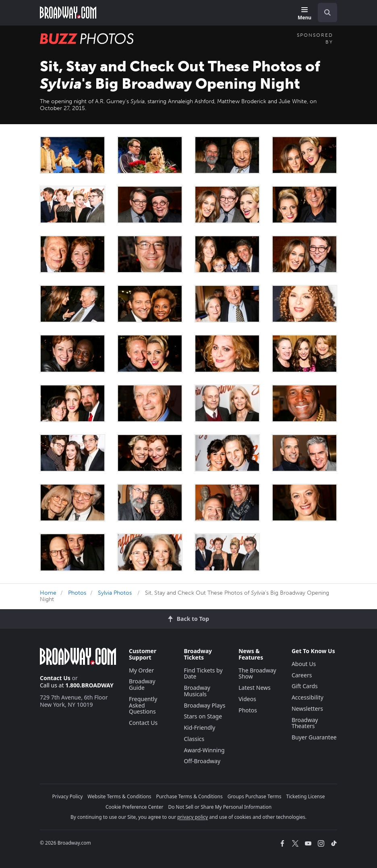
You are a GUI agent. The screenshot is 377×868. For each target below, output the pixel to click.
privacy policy (193, 817)
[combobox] (324, 12)
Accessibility (308, 697)
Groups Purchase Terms (255, 796)
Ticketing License (306, 796)
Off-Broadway (202, 761)
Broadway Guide (142, 684)
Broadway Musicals (197, 691)
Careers (302, 675)
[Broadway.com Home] (68, 12)
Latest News (255, 688)
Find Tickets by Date (203, 673)
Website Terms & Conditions (119, 796)
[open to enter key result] (327, 12)
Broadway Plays (204, 705)
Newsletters (307, 709)
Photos (77, 593)
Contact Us (55, 678)
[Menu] (304, 14)
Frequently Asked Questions (143, 705)
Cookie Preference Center (135, 807)
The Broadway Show (257, 673)
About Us (304, 664)
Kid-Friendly (199, 727)
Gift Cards (305, 686)
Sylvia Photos (115, 593)
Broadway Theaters (305, 723)
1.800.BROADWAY (89, 685)
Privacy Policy (68, 796)
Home (48, 593)
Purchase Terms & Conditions (190, 796)
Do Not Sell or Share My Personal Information (220, 807)
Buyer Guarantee (314, 737)
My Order (141, 670)
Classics (194, 739)
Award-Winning (204, 750)
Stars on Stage (203, 716)
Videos (247, 699)
